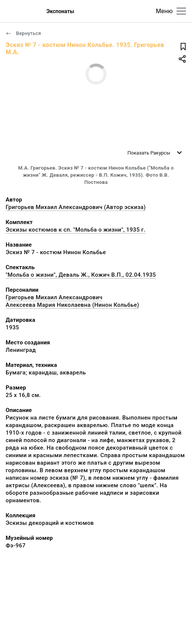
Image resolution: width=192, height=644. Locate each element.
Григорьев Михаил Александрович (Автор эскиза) (76, 207)
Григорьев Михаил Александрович (54, 297)
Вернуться (23, 33)
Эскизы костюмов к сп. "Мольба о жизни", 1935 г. (76, 230)
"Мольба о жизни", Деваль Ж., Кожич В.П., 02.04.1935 (81, 275)
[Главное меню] (181, 11)
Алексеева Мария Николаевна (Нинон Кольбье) (72, 305)
